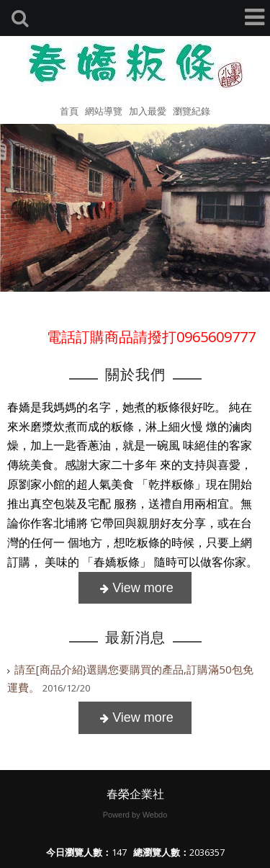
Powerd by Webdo (135, 815)
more (135, 588)
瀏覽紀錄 (192, 111)
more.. (135, 718)
